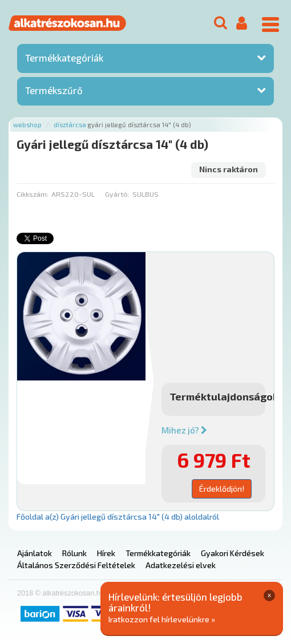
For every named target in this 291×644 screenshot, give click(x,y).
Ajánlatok (35, 553)
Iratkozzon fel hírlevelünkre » (162, 619)
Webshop (27, 125)
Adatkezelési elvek (181, 565)
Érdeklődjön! (222, 489)
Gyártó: (117, 194)
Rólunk (74, 553)
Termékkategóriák (64, 58)
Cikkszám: (33, 194)
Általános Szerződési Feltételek (76, 565)
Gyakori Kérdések (233, 553)
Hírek (106, 553)
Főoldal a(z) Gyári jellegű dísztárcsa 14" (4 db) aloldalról (118, 517)
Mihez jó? (184, 430)
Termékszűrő (54, 90)
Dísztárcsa (70, 125)
